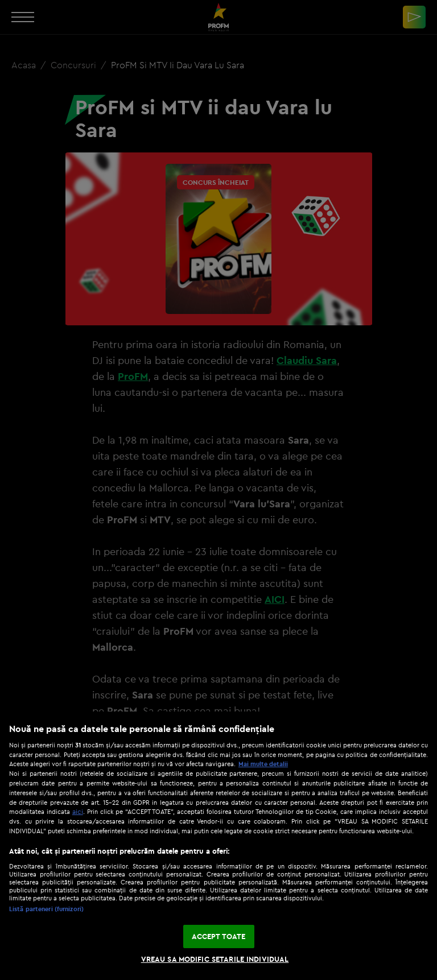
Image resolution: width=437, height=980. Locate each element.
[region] (218, 846)
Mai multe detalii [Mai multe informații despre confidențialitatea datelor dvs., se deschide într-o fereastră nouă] (263, 764)
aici (78, 811)
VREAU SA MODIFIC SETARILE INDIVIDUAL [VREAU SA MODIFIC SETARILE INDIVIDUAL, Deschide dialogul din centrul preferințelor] (215, 959)
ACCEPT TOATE (219, 936)
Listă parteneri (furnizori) (46, 909)
